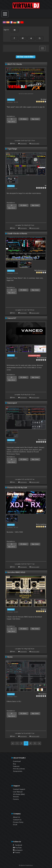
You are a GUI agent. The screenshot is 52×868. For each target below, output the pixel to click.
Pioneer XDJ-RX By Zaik (17, 488)
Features (16, 766)
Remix (10, 657)
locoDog (43, 694)
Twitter (17, 852)
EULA (15, 825)
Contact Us (17, 820)
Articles (16, 797)
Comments (23, 143)
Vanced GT (12, 318)
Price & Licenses (19, 769)
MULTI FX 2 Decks (15, 64)
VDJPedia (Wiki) (19, 794)
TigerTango (12, 149)
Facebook (18, 845)
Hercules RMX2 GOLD (16, 572)
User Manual (18, 792)
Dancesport (12, 403)
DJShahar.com (41, 270)
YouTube (17, 848)
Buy (14, 764)
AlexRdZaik (43, 358)
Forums (16, 799)
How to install (35, 143)
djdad (44, 99)
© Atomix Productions (26, 865)
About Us (17, 817)
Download (17, 761)
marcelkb (43, 440)
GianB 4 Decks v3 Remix (17, 234)
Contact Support (19, 789)
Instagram (18, 850)
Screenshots (18, 771)
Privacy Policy (18, 822)
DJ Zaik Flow (42, 524)
